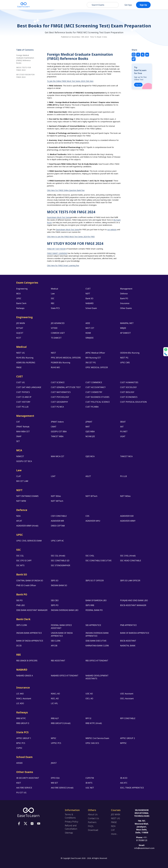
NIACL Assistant (24, 698)
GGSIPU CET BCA (24, 461)
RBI (53, 303)
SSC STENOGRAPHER (60, 565)
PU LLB (123, 476)
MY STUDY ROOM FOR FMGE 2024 (25, 76)
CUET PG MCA (57, 407)
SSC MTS (20, 565)
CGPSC (19, 748)
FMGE (19, 367)
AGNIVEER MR (57, 521)
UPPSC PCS (56, 743)
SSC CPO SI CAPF (24, 561)
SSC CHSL (90, 556)
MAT (88, 427)
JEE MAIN (21, 323)
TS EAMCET (56, 338)
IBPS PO (55, 605)
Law (53, 294)
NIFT (88, 294)
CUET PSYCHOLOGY (60, 397)
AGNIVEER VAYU (93, 521)
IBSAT (123, 422)
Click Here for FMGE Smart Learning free (63, 265)
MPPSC (123, 743)
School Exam (91, 308)
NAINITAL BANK (128, 646)
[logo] (28, 812)
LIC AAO (20, 694)
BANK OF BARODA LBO (96, 600)
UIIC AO (89, 694)
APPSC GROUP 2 (127, 738)
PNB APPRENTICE (128, 625)
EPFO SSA (55, 778)
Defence (124, 294)
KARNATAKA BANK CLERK (97, 646)
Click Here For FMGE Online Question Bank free (66, 190)
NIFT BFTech (91, 496)
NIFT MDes (125, 496)
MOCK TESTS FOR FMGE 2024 (24, 69)
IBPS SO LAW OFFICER (130, 581)
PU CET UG (21, 793)
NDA (18, 516)
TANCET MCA (126, 456)
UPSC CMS (125, 363)
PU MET (124, 432)
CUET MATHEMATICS (61, 392)
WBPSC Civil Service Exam (97, 738)
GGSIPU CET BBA (59, 432)
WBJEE (123, 328)
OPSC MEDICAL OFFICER (97, 367)
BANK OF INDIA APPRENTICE (30, 641)
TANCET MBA (57, 436)
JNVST (54, 763)
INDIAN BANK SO (59, 585)
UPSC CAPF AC (57, 541)
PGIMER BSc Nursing (60, 363)
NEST (53, 353)
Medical (54, 289)
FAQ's (91, 826)
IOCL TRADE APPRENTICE (132, 788)
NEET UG (20, 353)
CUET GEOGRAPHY (59, 402)
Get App (126, 5)
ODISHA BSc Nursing (130, 353)
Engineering (22, 289)
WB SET (54, 783)
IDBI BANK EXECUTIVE (96, 641)
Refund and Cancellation (71, 827)
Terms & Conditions (70, 816)
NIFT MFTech (57, 501)
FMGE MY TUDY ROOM (56, 249)
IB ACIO (124, 778)
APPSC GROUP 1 (24, 738)
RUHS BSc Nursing (25, 358)
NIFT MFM (21, 501)
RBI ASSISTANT (58, 661)
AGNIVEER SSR (127, 516)
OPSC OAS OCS (92, 743)
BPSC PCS (21, 743)
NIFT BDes (56, 496)
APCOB (54, 646)
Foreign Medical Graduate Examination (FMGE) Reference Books (25, 59)
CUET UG (20, 382)
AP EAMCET (125, 333)
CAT (18, 422)
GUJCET (20, 333)
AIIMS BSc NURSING (26, 363)
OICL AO (89, 698)
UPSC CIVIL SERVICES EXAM (29, 541)
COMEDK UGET (58, 333)
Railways (20, 308)
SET (18, 441)
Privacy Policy (71, 822)
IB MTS (89, 783)
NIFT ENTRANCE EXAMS (27, 496)
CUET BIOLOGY (127, 392)
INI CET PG (91, 363)
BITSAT (20, 328)
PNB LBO (21, 605)
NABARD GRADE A (25, 676)
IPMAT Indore (57, 422)
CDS (87, 516)
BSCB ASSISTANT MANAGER (133, 605)
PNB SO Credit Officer (26, 585)
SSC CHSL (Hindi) (128, 556)
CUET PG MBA (92, 407)
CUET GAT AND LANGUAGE (29, 387)
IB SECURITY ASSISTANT (28, 778)
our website (112, 230)
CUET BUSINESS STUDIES (97, 397)
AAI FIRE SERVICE (24, 788)
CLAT (19, 476)
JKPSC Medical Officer (95, 353)
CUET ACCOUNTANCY (96, 387)
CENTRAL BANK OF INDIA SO (30, 581)
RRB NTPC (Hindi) (94, 723)
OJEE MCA (90, 456)
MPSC (54, 738)
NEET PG (124, 358)
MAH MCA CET (58, 456)
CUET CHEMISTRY (94, 392)
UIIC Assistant (127, 694)
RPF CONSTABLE (128, 718)
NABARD (90, 303)
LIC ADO (20, 703)
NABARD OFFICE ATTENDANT (65, 676)
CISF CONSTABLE (59, 516)
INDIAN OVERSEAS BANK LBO (65, 610)
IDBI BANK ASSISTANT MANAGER (32, 610)
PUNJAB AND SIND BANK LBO (134, 600)
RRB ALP (55, 718)
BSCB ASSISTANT (128, 641)
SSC (53, 298)
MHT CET (90, 328)
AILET (88, 476)
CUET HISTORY (23, 402)
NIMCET (20, 456)
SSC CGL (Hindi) (58, 556)
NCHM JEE (90, 436)
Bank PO (124, 298)
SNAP (19, 436)
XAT (122, 427)
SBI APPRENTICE (93, 625)
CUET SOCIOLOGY (128, 387)
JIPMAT (89, 422)
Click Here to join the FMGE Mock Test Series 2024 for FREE (71, 237)
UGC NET (90, 788)
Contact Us (93, 818)
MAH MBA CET (23, 432)
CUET (88, 289)
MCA (18, 294)
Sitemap (69, 833)
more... (114, 834)
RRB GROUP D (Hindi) (61, 723)
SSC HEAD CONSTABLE (131, 561)
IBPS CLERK (22, 625)
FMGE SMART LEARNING (57, 253)
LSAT (53, 476)
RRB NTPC (21, 718)
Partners (92, 822)
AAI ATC (124, 783)
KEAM (88, 333)
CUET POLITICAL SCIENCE (98, 402)
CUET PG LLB (22, 407)
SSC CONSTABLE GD (60, 561)
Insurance (125, 303)
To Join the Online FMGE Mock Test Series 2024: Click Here (70, 81)
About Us (93, 814)
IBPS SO (55, 581)
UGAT (123, 436)
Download (93, 830)
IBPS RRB (90, 605)
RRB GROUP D (23, 723)
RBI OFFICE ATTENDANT (97, 661)
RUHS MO (55, 367)
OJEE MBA (90, 432)
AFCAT (19, 521)
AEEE (88, 323)
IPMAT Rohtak (23, 427)
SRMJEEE (90, 338)
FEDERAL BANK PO (94, 610)
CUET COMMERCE (94, 382)
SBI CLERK (56, 641)
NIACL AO (55, 694)
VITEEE (54, 328)
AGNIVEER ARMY (128, 521)
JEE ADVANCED (58, 323)
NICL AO (55, 698)
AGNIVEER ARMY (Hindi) (27, 526)
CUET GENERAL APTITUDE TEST (66, 387)
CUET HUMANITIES (129, 382)
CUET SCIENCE (58, 382)
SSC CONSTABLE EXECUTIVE (99, 561)
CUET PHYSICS (23, 392)
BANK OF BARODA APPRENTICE (135, 633)
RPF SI (88, 718)
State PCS (55, 308)
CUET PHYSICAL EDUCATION (133, 402)
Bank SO (89, 298)
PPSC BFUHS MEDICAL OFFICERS (66, 358)
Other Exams (126, 308)
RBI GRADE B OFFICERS (27, 661)
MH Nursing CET (93, 358)
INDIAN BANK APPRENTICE (29, 633)
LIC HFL (54, 703)
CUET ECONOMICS (129, 397)
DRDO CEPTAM (58, 526)
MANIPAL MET (127, 323)
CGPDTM (90, 778)
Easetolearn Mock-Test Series (59, 217)
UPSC (19, 298)
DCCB (19, 646)
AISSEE (19, 763)
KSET (19, 783)
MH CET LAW (22, 481)
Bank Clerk (21, 303)
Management (126, 289)
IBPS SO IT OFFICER (95, 581)
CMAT (54, 427)
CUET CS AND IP (24, 397)
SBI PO (19, 600)
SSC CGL (20, 556)
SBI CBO (55, 600)
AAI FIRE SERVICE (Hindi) (62, 788)
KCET (19, 338)
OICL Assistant (127, 698)
